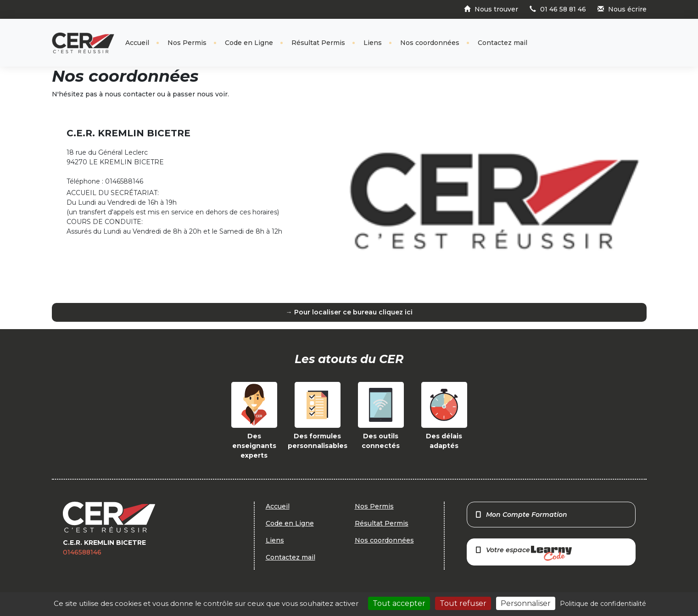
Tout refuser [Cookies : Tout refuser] (463, 603)
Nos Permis (187, 43)
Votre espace (523, 553)
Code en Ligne (249, 43)
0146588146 (82, 552)
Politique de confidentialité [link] (603, 604)
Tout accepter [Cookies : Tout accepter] (399, 603)
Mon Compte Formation (521, 515)
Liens (373, 43)
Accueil (137, 43)
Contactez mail (503, 43)
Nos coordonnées (430, 43)
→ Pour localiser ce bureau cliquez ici (349, 312)
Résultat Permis (318, 43)
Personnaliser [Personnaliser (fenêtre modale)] (526, 603)
